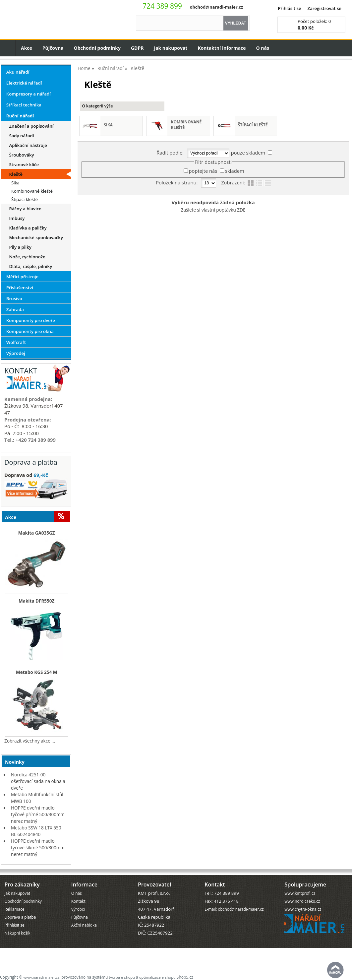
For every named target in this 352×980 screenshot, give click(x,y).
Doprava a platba (20, 917)
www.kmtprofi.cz (300, 893)
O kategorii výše (97, 106)
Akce (27, 48)
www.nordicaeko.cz (302, 901)
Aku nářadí (18, 72)
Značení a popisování (31, 126)
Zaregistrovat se (324, 8)
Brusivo (14, 298)
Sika (108, 125)
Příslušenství (20, 288)
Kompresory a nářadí (29, 94)
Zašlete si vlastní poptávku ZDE (213, 210)
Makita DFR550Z (36, 601)
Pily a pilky (20, 247)
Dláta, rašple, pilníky (30, 266)
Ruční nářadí (20, 116)
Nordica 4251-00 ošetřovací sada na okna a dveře (38, 781)
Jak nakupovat (171, 48)
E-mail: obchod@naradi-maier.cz (234, 909)
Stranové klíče (24, 164)
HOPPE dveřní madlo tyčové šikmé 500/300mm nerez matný (38, 848)
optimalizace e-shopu (157, 977)
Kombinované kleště (186, 125)
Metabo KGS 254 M (37, 672)
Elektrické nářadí (24, 83)
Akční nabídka (84, 925)
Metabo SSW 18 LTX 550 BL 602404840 (36, 831)
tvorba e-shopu (122, 977)
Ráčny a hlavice (25, 209)
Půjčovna (53, 48)
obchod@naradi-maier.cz (216, 7)
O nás (263, 48)
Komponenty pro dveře (31, 320)
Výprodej (16, 353)
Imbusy (17, 218)
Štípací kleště (253, 125)
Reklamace (15, 909)
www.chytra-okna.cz (303, 909)
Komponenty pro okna (30, 331)
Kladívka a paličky (28, 228)
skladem (235, 171)
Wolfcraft (16, 342)
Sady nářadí (21, 136)
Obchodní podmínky (97, 48)
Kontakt (78, 901)
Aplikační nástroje (28, 145)
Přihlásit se (289, 8)
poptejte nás (203, 171)
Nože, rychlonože (27, 257)
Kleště (16, 174)
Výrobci (78, 909)
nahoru (335, 970)
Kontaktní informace (222, 48)
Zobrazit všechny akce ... (30, 741)
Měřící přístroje (22, 277)
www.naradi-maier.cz (41, 977)
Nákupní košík (18, 933)
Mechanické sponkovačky (36, 237)
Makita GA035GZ (37, 533)
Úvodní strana (8, 48)
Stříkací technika (24, 105)
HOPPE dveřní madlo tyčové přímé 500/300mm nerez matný (38, 814)
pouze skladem (248, 153)
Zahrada (15, 309)
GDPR (137, 48)
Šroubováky (21, 155)
